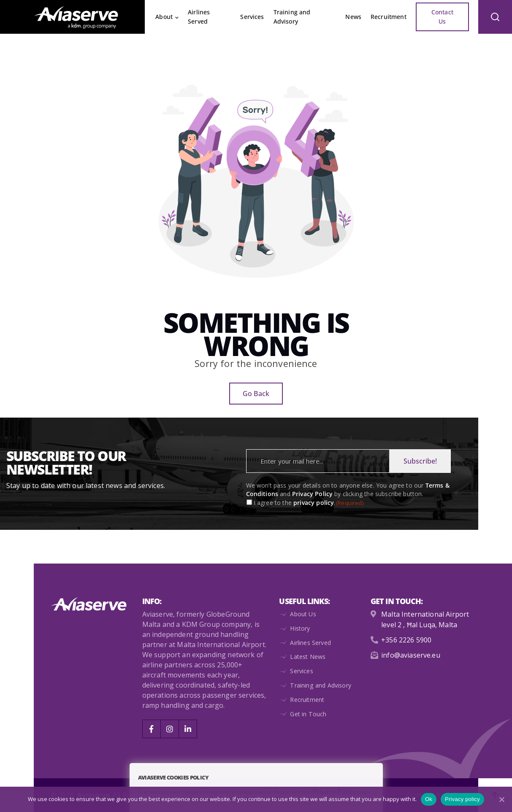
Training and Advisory (292, 17)
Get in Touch (308, 714)
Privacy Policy (312, 494)
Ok (429, 799)
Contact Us (442, 17)
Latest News (308, 657)
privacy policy (314, 503)
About (164, 17)
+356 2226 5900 (406, 639)
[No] (501, 799)
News (353, 17)
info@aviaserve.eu (411, 654)
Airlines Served (199, 17)
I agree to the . (309, 503)
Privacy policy (462, 799)
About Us (303, 614)
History (300, 628)
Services (252, 17)
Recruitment (389, 17)
